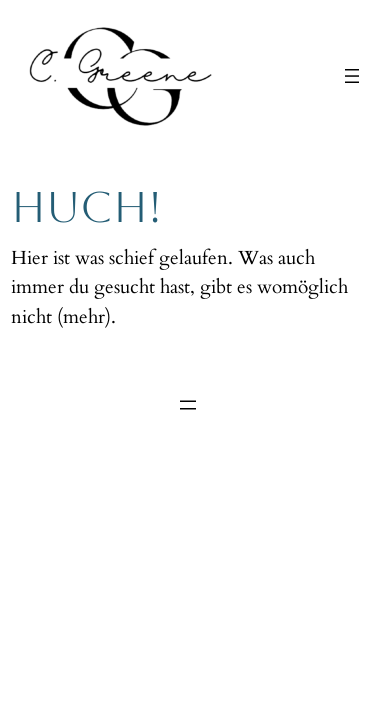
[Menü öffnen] (352, 76)
